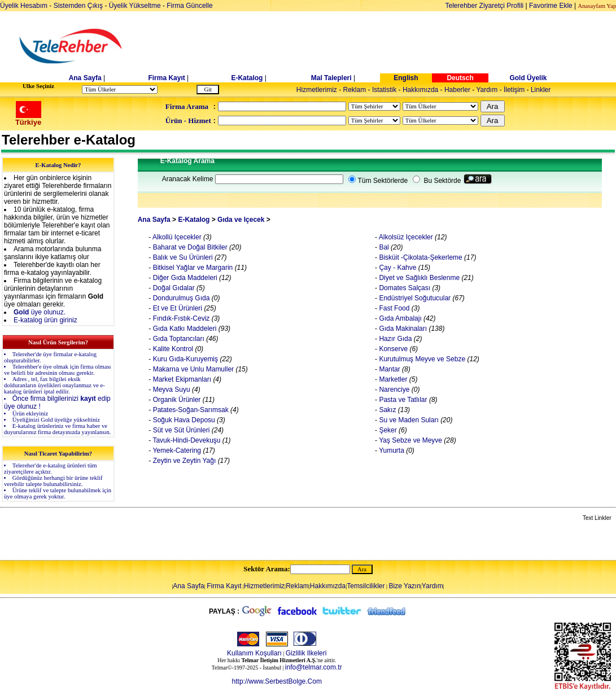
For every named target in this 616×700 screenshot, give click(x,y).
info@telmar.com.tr (314, 667)
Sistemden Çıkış (78, 6)
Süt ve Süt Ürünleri (180, 430)
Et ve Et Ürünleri (176, 308)
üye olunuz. (40, 312)
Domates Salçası (404, 288)
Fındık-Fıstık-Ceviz (181, 318)
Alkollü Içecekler (176, 237)
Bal (383, 247)
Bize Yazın (405, 586)
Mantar (389, 369)
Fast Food (393, 308)
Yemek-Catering (176, 450)
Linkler (541, 90)
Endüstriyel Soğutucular (414, 298)
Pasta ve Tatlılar (402, 400)
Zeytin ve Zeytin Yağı (183, 461)
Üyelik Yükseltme (135, 6)
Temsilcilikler (366, 586)
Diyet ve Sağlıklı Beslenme (418, 278)
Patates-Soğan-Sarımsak (189, 410)
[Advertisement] (395, 46)
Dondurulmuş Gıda (180, 298)
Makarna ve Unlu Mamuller (192, 369)
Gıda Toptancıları (178, 339)
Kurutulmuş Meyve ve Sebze (421, 359)
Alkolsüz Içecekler (405, 237)
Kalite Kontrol (172, 349)
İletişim (514, 90)
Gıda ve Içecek (241, 220)
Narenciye (393, 390)
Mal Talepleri (331, 78)
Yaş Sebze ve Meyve (410, 440)
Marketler (392, 379)
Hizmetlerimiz (317, 90)
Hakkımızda (420, 90)
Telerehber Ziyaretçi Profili (485, 6)
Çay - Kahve (397, 268)
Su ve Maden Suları (408, 420)
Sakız (386, 410)
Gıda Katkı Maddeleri (184, 329)
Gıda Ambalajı (399, 318)
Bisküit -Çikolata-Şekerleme (420, 257)
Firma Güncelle (189, 6)
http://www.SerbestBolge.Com (277, 681)
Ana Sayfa (85, 78)
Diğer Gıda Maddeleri (184, 278)
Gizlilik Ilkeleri (306, 653)
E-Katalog (247, 78)
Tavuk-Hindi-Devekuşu (185, 440)
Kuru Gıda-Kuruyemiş (184, 359)
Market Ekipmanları (181, 379)
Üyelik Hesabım (24, 6)
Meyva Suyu (170, 390)
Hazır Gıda (394, 339)
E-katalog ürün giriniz (45, 320)
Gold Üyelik (528, 78)
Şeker (387, 430)
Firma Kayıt (166, 78)
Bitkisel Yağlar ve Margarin (192, 268)
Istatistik (384, 90)
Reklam (355, 90)
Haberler (457, 90)
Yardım (487, 90)
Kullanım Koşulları (254, 653)
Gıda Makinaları (402, 329)
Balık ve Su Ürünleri (182, 257)
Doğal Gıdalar (172, 288)
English (406, 78)
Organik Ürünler (176, 400)
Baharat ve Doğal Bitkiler (189, 247)
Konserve (392, 349)
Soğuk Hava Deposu (183, 420)
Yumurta (391, 450)
